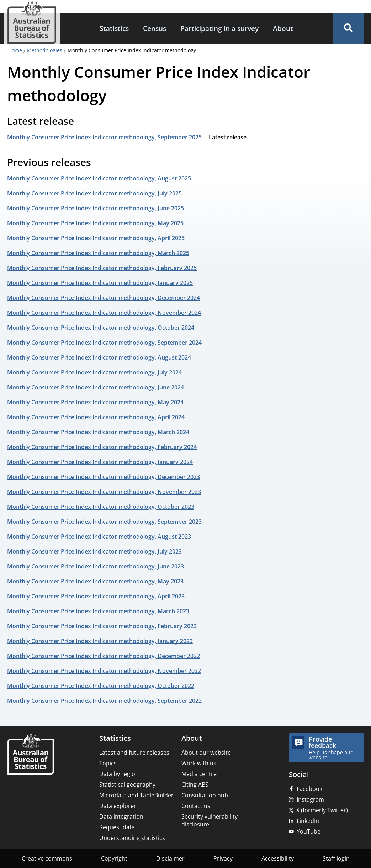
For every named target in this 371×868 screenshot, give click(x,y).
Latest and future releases (134, 753)
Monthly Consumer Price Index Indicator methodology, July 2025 (94, 193)
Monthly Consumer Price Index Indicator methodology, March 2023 (98, 611)
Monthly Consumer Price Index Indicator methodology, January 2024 (100, 462)
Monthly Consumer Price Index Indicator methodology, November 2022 (104, 671)
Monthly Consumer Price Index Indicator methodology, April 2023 (96, 596)
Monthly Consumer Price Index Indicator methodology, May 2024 (95, 402)
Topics (108, 763)
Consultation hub (205, 795)
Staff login (336, 858)
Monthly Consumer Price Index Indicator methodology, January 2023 (100, 641)
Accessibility (278, 858)
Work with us (199, 763)
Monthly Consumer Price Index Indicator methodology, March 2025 (98, 253)
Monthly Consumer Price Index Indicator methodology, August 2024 (99, 357)
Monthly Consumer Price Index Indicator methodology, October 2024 (101, 328)
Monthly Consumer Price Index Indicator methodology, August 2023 (99, 537)
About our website (206, 753)
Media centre (199, 774)
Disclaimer (170, 858)
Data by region (119, 774)
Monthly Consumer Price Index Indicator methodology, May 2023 (95, 581)
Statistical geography (127, 785)
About (283, 28)
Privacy (223, 858)
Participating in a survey (219, 28)
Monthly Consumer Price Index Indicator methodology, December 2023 (104, 477)
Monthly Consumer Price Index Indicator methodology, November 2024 (104, 313)
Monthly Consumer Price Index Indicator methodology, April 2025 (96, 238)
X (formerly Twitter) (322, 810)
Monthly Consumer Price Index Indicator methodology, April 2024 (96, 417)
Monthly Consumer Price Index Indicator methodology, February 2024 (102, 447)
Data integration (121, 816)
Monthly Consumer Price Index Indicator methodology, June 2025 (96, 208)
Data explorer (118, 806)
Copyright (114, 858)
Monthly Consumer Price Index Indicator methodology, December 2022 (104, 656)
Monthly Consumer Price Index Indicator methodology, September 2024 (104, 343)
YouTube (309, 831)
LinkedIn (308, 821)
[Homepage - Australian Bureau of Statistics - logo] (32, 23)
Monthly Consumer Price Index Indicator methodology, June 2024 (96, 387)
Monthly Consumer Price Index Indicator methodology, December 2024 (104, 298)
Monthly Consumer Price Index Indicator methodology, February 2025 (102, 268)
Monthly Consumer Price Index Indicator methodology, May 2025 (95, 223)
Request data (117, 827)
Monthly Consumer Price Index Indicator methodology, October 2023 (101, 507)
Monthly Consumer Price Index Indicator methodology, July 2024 (94, 372)
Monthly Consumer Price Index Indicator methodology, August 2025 (99, 178)
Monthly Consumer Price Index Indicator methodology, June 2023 (96, 566)
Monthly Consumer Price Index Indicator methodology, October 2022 (101, 686)
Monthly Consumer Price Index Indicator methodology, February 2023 (102, 626)
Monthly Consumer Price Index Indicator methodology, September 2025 (104, 137)
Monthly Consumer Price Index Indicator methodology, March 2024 (98, 432)
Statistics (114, 28)
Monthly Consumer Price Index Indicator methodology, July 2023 (94, 551)
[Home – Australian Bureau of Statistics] (31, 755)
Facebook (309, 789)
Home (15, 50)
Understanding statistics (132, 838)
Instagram (310, 799)
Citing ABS (195, 785)
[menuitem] (114, 29)
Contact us (196, 806)
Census (155, 28)
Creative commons (47, 858)
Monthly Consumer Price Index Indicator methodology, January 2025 (100, 283)
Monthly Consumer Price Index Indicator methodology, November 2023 (104, 492)
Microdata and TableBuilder (136, 795)
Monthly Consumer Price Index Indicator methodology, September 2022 (104, 701)
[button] (348, 28)
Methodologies (45, 50)
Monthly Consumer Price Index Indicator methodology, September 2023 (104, 522)
